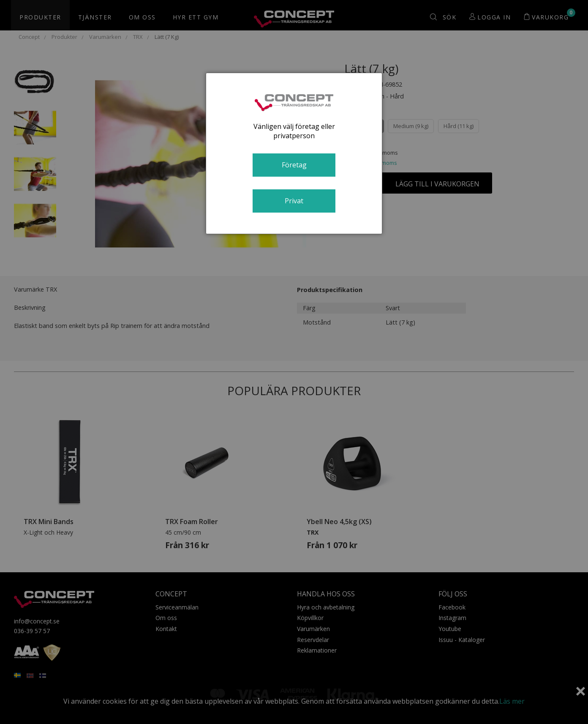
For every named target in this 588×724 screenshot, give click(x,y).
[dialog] (294, 153)
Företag (294, 165)
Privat (294, 201)
